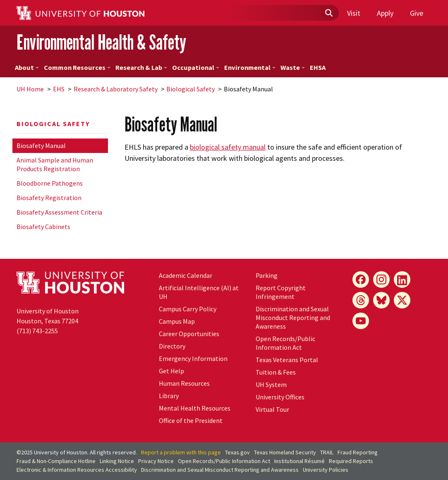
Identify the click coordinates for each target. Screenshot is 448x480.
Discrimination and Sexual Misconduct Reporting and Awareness (293, 318)
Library (169, 396)
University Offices (280, 397)
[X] (402, 300)
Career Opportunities (189, 334)
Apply (385, 13)
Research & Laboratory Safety (116, 89)
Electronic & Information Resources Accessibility (77, 470)
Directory (172, 346)
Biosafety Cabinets (43, 227)
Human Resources (184, 383)
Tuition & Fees (276, 372)
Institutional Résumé (299, 461)
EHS (59, 89)
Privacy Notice (156, 461)
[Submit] (328, 13)
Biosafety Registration (49, 198)
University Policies (326, 470)
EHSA (318, 67)
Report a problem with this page (181, 452)
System (271, 384)
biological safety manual (228, 147)
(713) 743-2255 (37, 331)
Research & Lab (141, 67)
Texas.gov (237, 452)
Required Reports (351, 461)
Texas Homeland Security (285, 452)
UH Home (30, 89)
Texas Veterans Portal (287, 360)
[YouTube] (361, 321)
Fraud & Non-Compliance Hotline (56, 461)
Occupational (196, 67)
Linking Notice (117, 461)
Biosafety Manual (41, 146)
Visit (354, 13)
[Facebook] (361, 279)
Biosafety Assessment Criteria (59, 212)
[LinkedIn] (402, 279)
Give (417, 13)
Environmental (250, 67)
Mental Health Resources (195, 408)
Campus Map (177, 321)
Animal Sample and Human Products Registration (55, 164)
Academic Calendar (186, 275)
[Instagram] (381, 279)
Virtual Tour (272, 409)
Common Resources (77, 67)
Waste (293, 67)
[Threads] (361, 300)
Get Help (171, 371)
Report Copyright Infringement (281, 292)
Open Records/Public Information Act (285, 343)
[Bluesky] (381, 300)
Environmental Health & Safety (101, 42)
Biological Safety (190, 89)
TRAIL (327, 452)
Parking (267, 275)
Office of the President (191, 420)
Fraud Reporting (358, 452)
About (27, 67)
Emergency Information (193, 358)
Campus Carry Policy (188, 309)
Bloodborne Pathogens (50, 183)
